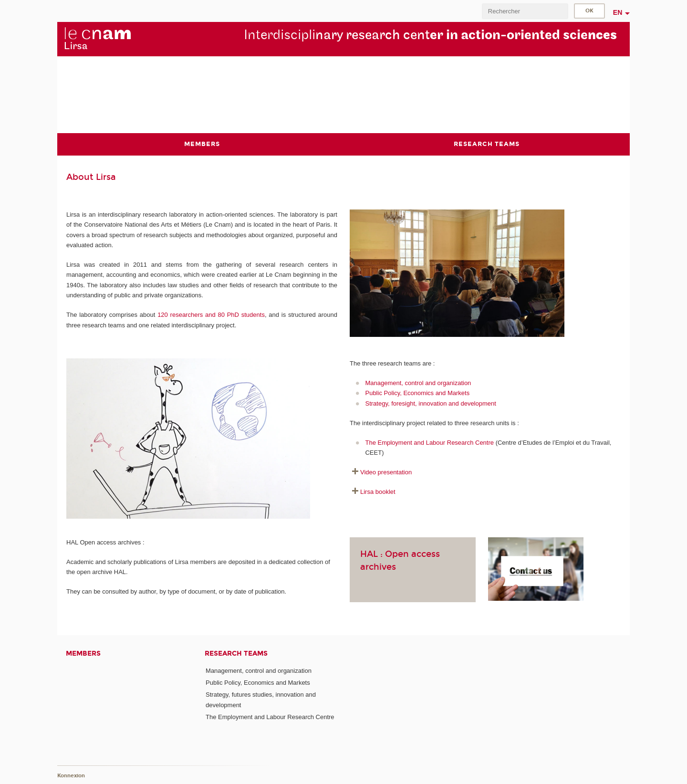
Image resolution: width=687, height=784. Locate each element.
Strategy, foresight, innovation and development (430, 403)
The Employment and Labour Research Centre (429, 443)
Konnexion (71, 776)
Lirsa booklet (378, 492)
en (618, 12)
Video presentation (386, 472)
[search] (525, 11)
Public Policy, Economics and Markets (417, 393)
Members (83, 653)
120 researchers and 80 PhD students (211, 315)
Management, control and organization (418, 383)
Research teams (236, 653)
